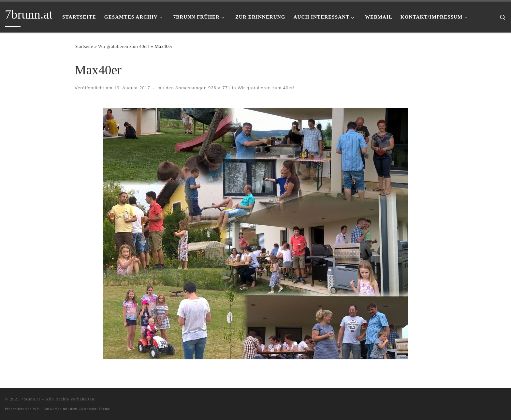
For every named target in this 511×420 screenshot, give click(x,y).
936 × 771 (219, 88)
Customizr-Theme (94, 409)
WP (36, 409)
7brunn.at (31, 399)
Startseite (84, 46)
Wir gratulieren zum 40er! (124, 46)
